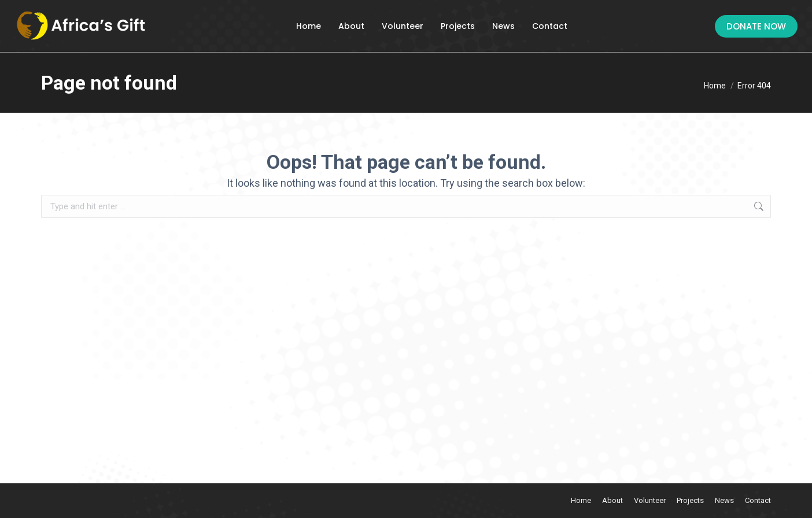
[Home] (715, 86)
